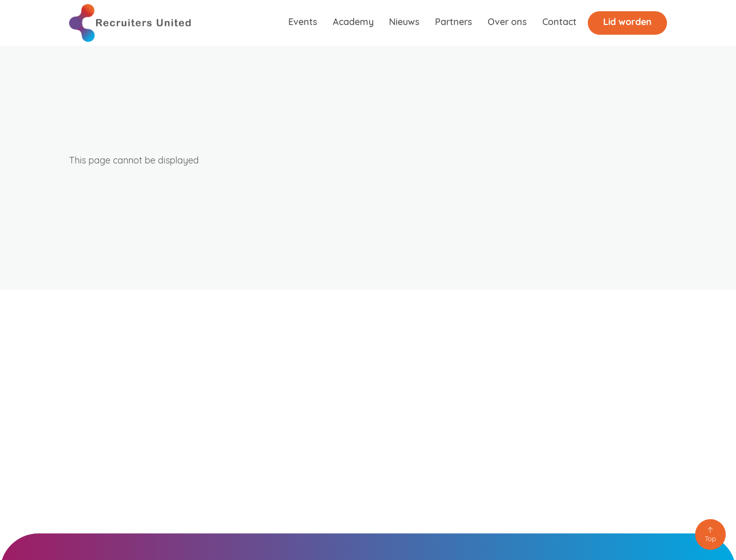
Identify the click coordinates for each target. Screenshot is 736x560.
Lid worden (627, 23)
